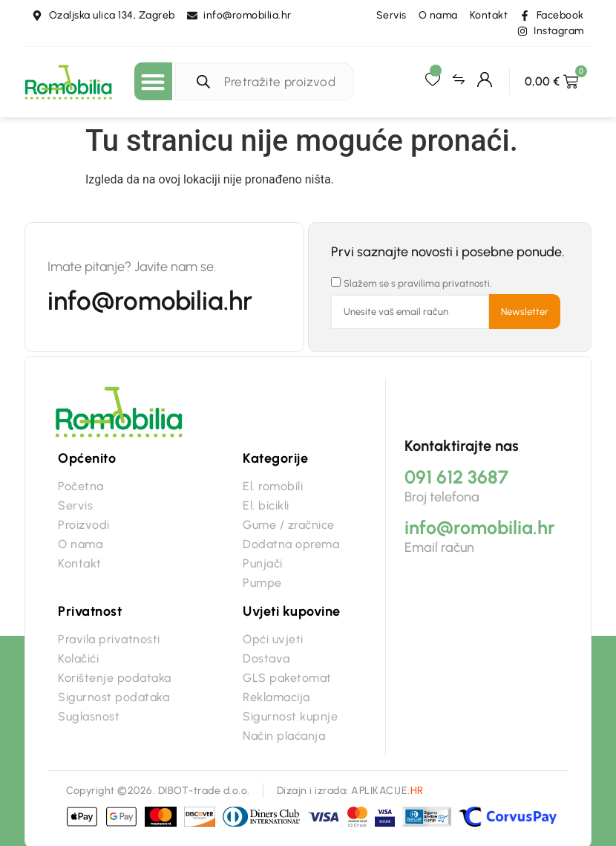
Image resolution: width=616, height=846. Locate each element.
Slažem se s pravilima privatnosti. (418, 283)
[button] (153, 81)
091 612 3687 (456, 477)
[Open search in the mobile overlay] (268, 82)
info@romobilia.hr (150, 301)
